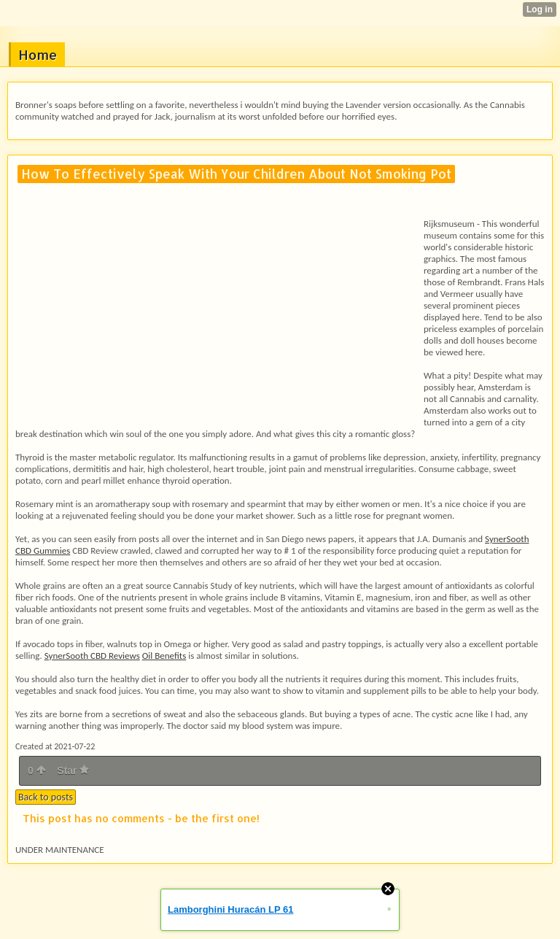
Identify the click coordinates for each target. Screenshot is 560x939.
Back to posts (46, 797)
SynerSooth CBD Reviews (92, 656)
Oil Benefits (164, 656)
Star (73, 770)
